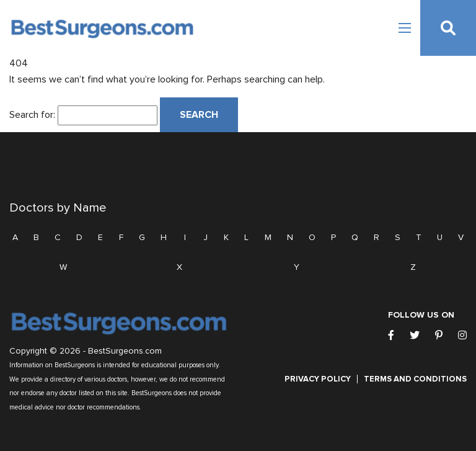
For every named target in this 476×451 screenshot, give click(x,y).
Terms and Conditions (415, 379)
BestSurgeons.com (125, 351)
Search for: (32, 115)
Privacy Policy (318, 379)
